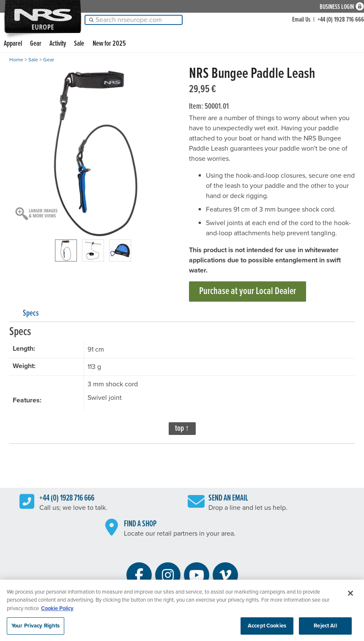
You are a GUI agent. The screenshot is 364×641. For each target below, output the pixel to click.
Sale (79, 44)
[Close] (350, 596)
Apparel (13, 44)
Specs (31, 314)
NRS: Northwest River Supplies (43, 17)
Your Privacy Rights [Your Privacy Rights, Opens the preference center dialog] (36, 628)
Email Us (301, 20)
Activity (58, 44)
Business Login (337, 7)
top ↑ (182, 429)
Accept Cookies (267, 628)
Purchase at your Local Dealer (248, 291)
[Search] (134, 20)
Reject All (325, 628)
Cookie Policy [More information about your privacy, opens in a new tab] (57, 611)
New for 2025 (109, 44)
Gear (36, 44)
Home (16, 60)
